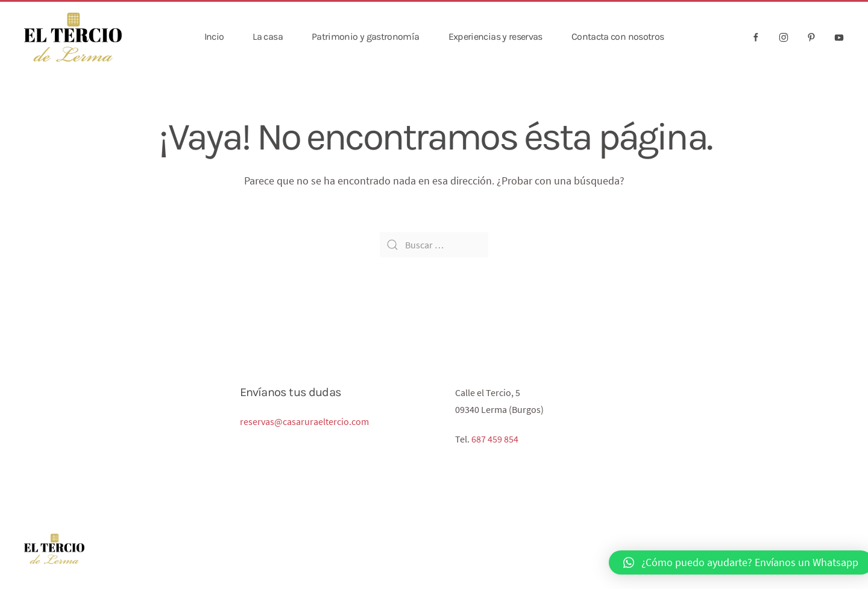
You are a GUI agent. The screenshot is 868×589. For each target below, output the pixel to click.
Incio (214, 36)
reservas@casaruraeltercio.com (304, 421)
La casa (268, 36)
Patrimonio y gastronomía (366, 36)
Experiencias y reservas (495, 36)
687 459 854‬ (495, 439)
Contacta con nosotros (618, 36)
